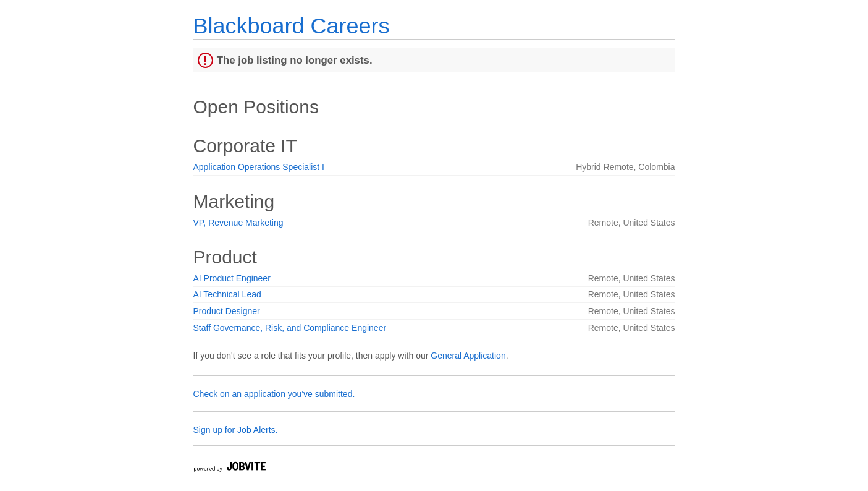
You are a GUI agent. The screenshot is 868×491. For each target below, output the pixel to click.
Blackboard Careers (292, 26)
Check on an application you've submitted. (274, 394)
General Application (468, 356)
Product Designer (227, 311)
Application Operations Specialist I (259, 167)
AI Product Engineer (232, 278)
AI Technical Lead (227, 294)
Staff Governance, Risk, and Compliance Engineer (290, 328)
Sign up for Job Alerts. (236, 430)
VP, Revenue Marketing (238, 223)
